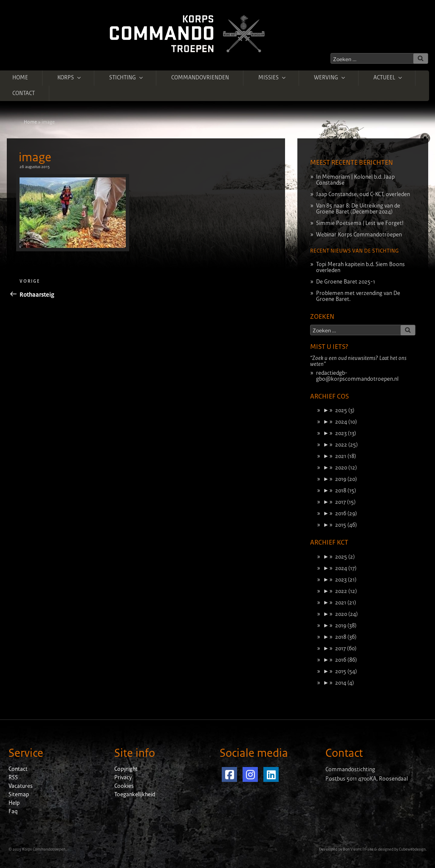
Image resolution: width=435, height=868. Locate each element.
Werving (330, 78)
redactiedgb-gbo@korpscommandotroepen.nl (357, 376)
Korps (70, 78)
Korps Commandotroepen (44, 849)
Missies (273, 78)
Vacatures (21, 786)
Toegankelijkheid (135, 795)
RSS (13, 778)
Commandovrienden (200, 78)
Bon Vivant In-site (358, 849)
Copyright (126, 769)
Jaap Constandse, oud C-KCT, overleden (363, 194)
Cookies (124, 786)
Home (20, 78)
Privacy (123, 778)
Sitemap (19, 795)
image (35, 157)
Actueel (388, 78)
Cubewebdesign (412, 849)
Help (14, 803)
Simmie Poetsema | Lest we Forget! (360, 223)
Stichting (127, 78)
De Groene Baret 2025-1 (346, 282)
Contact (24, 93)
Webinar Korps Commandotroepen (359, 235)
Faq (13, 812)
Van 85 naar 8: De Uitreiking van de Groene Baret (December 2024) (358, 209)
